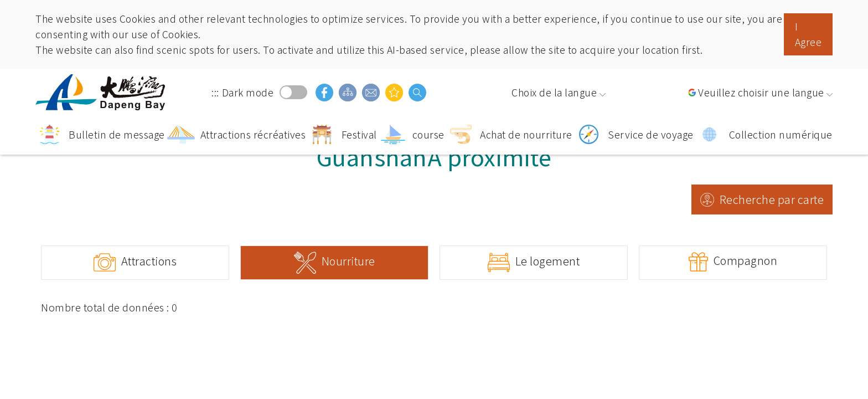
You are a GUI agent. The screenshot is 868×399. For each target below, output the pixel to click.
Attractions (149, 261)
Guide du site (348, 93)
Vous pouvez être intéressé (394, 93)
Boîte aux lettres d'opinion (371, 93)
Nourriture (348, 261)
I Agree (808, 34)
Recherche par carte (772, 199)
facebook (324, 93)
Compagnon (746, 260)
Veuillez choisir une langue (761, 92)
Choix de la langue (554, 92)
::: (215, 92)
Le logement (548, 261)
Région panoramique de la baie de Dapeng (102, 92)
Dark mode (293, 92)
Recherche (417, 93)
